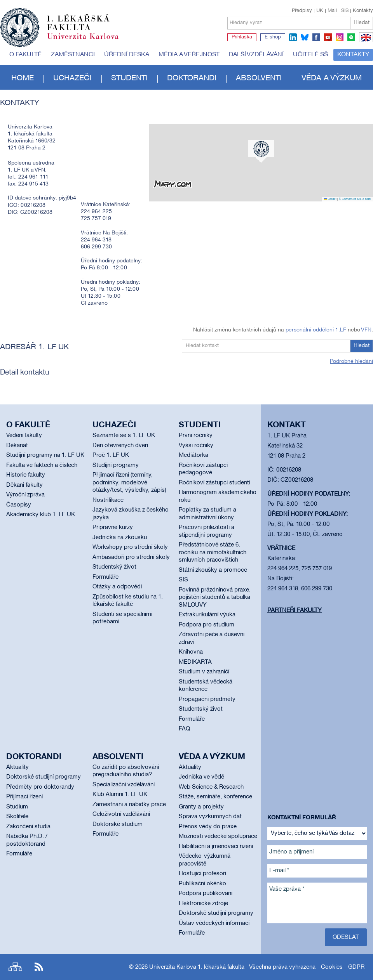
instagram (340, 37)
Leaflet (330, 199)
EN (365, 42)
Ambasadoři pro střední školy (131, 557)
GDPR (356, 967)
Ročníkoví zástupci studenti (214, 483)
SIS (345, 11)
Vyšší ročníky (196, 446)
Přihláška (242, 37)
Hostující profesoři (202, 874)
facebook (316, 37)
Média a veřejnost (189, 55)
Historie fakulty (26, 475)
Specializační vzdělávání (124, 785)
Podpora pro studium (207, 625)
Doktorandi (192, 78)
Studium (17, 807)
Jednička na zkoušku (120, 538)
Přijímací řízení (24, 797)
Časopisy (19, 505)
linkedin (293, 37)
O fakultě (25, 55)
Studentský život (114, 567)
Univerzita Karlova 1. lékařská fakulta (197, 967)
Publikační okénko (202, 884)
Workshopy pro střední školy (130, 547)
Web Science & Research (211, 787)
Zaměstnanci (73, 55)
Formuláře (105, 577)
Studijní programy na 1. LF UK (45, 455)
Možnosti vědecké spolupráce (218, 836)
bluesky (305, 37)
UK (320, 11)
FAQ (184, 729)
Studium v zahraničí (204, 672)
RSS (39, 967)
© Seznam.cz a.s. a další (355, 199)
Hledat (362, 23)
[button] (261, 151)
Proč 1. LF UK (111, 455)
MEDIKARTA (195, 662)
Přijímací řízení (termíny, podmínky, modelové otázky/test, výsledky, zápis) (129, 483)
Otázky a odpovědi (117, 587)
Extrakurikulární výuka (207, 615)
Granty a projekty (201, 807)
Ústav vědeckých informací (214, 923)
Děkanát (17, 446)
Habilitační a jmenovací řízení (216, 846)
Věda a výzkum (332, 78)
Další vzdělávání (256, 55)
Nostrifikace (108, 500)
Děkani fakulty (24, 485)
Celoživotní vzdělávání (121, 814)
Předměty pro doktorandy (40, 787)
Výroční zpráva (25, 495)
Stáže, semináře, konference (215, 797)
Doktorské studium (118, 824)
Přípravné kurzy (113, 527)
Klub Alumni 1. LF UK (120, 794)
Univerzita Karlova (89, 41)
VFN (366, 330)
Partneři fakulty (295, 611)
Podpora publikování (206, 893)
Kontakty (363, 11)
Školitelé (17, 817)
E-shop (273, 37)
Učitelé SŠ (310, 55)
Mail (332, 11)
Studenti (129, 78)
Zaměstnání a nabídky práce (129, 805)
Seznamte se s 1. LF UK (124, 435)
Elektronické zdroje (203, 904)
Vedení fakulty (24, 435)
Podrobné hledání (351, 362)
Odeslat (346, 937)
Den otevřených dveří (120, 446)
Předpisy (302, 11)
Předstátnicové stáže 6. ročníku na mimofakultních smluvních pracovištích (213, 552)
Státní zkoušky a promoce (213, 570)
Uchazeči (72, 78)
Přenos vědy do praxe (208, 827)
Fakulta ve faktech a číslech (42, 465)
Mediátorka (193, 455)
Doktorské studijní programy (44, 777)
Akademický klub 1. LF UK (41, 515)
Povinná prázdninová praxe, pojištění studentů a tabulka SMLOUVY (215, 598)
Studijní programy (116, 465)
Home (23, 78)
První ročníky (196, 435)
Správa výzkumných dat (210, 817)
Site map (15, 967)
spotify (351, 37)
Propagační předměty (207, 699)
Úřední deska (127, 55)
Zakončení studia (28, 827)
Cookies (332, 967)
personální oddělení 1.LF (316, 330)
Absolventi (259, 78)
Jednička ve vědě (201, 777)
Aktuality (17, 767)
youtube (328, 37)
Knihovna (191, 652)
